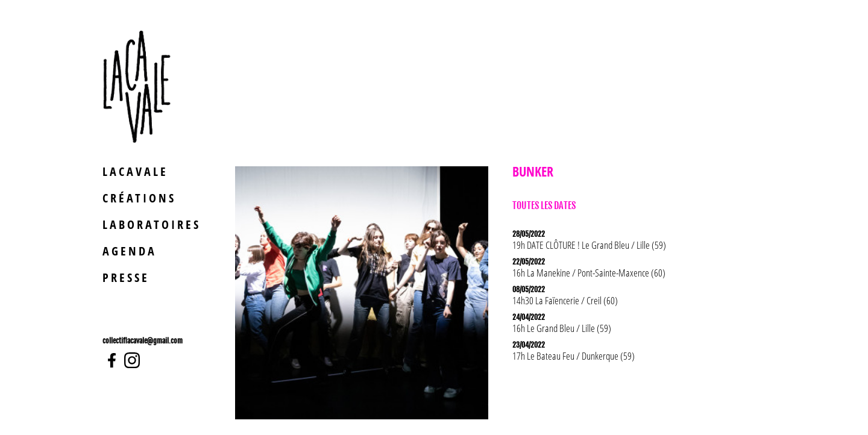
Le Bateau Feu (551, 356)
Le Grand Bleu (605, 245)
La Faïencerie (557, 300)
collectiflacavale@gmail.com (143, 341)
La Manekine (549, 273)
